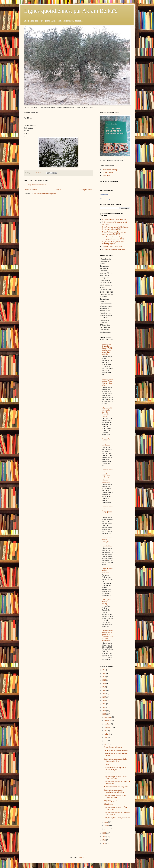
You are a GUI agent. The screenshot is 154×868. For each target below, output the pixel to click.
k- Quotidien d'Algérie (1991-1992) (114, 249)
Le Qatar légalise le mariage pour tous (117, 818)
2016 (104, 704)
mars (106, 822)
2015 (104, 707)
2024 (104, 677)
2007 (104, 843)
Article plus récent (31, 190)
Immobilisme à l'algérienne (113, 747)
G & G (106, 764)
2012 (104, 833)
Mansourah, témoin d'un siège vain (116, 787)
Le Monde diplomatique (110, 170)
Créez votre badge (105, 199)
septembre (108, 727)
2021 (104, 687)
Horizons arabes (107, 172)
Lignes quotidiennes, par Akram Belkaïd (71, 11)
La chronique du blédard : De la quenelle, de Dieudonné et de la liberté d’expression (108, 636)
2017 (104, 700)
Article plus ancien (86, 190)
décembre (108, 717)
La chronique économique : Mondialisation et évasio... (114, 791)
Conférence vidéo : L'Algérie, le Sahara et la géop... (115, 769)
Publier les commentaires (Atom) (45, 194)
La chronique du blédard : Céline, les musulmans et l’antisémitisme (108, 542)
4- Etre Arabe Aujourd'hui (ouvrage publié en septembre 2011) (114, 233)
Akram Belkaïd (104, 194)
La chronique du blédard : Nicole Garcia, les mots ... (115, 796)
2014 (104, 711)
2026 (104, 670)
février (107, 826)
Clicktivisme (108, 804)
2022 (104, 683)
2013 (104, 714)
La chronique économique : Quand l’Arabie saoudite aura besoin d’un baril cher (107, 349)
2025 (104, 673)
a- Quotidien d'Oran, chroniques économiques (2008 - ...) (113, 243)
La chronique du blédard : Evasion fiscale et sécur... (116, 777)
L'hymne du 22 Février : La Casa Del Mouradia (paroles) (107, 412)
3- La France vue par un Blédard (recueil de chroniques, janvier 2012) (116, 228)
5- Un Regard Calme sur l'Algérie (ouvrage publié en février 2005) (113, 238)
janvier (107, 829)
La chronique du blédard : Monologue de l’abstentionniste (108, 511)
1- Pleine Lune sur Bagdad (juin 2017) (115, 219)
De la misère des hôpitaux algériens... (117, 750)
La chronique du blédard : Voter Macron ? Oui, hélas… (108, 382)
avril (106, 744)
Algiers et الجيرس (110, 801)
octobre (107, 724)
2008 (104, 840)
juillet (107, 734)
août (106, 731)
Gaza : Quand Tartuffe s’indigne (107, 602)
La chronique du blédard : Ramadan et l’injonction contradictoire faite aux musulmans (108, 476)
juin (106, 738)
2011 (104, 837)
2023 (104, 680)
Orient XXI (106, 175)
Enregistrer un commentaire (36, 185)
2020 (104, 690)
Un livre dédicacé (110, 773)
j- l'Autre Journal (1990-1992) (112, 247)
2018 (104, 697)
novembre (108, 720)
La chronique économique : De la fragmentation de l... (115, 760)
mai (106, 741)
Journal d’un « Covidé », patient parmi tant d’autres (107, 442)
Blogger (80, 857)
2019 (104, 694)
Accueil (58, 190)
